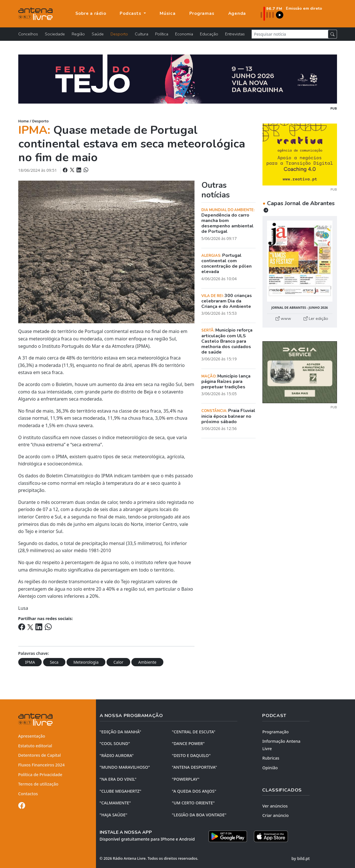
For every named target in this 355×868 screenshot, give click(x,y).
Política (162, 34)
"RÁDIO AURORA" (117, 755)
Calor (118, 662)
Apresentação (32, 736)
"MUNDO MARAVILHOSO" (125, 767)
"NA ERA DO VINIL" (118, 779)
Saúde (98, 34)
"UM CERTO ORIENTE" (193, 803)
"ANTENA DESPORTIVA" (194, 767)
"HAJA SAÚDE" (114, 815)
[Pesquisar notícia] (290, 34)
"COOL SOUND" (115, 743)
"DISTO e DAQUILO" (191, 755)
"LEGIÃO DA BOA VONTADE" (199, 815)
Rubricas (271, 758)
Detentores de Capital (40, 755)
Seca (54, 662)
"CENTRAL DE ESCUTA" (194, 732)
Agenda (237, 13)
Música (168, 13)
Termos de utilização (38, 784)
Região (78, 34)
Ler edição (316, 318)
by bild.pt (301, 858)
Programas (202, 13)
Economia (184, 34)
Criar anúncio (275, 815)
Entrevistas (235, 34)
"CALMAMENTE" (115, 803)
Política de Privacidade (40, 775)
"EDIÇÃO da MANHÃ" (121, 732)
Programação (275, 732)
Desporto (119, 34)
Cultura (142, 34)
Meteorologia (86, 662)
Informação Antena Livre (281, 745)
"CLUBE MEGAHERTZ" (121, 791)
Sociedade (55, 34)
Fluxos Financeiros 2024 (42, 765)
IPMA (30, 662)
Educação (209, 34)
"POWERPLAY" (186, 779)
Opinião (270, 768)
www (283, 318)
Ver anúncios (275, 806)
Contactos (28, 794)
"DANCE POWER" (188, 743)
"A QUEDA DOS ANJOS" (194, 791)
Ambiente (147, 662)
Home (24, 121)
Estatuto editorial (35, 746)
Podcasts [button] (131, 13)
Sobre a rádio (91, 13)
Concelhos (28, 34)
